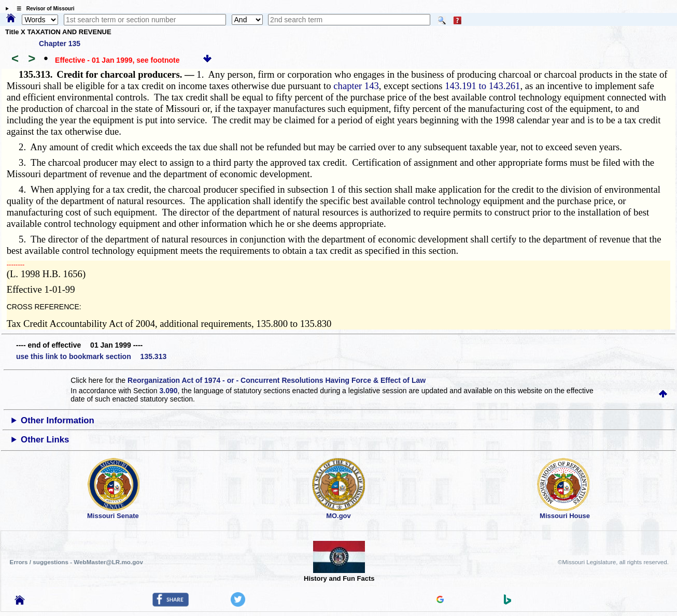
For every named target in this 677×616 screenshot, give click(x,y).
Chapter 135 (60, 44)
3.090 (169, 391)
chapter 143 (356, 86)
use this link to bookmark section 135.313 (91, 356)
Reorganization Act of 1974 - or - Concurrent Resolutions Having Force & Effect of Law (277, 380)
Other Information (58, 420)
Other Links (45, 440)
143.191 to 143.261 (482, 86)
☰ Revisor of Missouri (43, 9)
